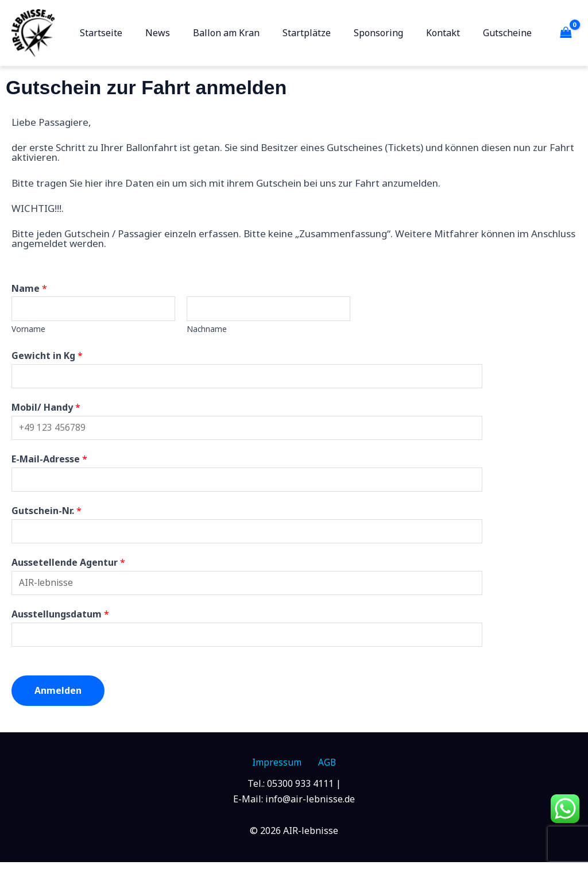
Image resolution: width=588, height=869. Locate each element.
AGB (323, 769)
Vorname (28, 330)
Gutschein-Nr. (47, 515)
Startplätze (323, 33)
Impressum (280, 769)
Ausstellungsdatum (60, 620)
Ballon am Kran (247, 33)
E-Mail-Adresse (49, 462)
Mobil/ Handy (46, 409)
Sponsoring (390, 33)
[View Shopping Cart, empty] (566, 33)
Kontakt (450, 33)
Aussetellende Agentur (68, 567)
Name (29, 288)
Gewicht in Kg (47, 357)
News (183, 33)
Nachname (207, 330)
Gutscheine (510, 33)
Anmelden (58, 697)
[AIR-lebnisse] (33, 32)
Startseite (131, 33)
